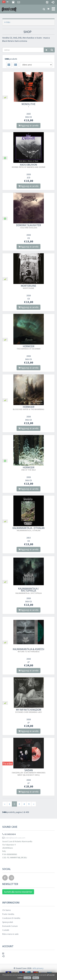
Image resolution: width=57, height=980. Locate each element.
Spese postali (8, 922)
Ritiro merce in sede (10, 934)
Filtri (8, 22)
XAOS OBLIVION (29, 166)
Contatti (6, 930)
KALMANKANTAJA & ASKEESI (28, 650)
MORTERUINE (28, 287)
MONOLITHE (28, 105)
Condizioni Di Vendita (11, 918)
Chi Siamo (7, 910)
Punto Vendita (8, 914)
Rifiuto (36, 978)
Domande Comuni (10, 926)
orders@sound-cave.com (14, 838)
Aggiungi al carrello (28, 125)
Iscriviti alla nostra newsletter (18, 892)
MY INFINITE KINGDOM (29, 711)
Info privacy (38, 968)
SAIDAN (29, 772)
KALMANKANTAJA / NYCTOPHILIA (29, 591)
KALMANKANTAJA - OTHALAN (28, 529)
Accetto (27, 978)
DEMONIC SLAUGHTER (28, 226)
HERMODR (29, 347)
